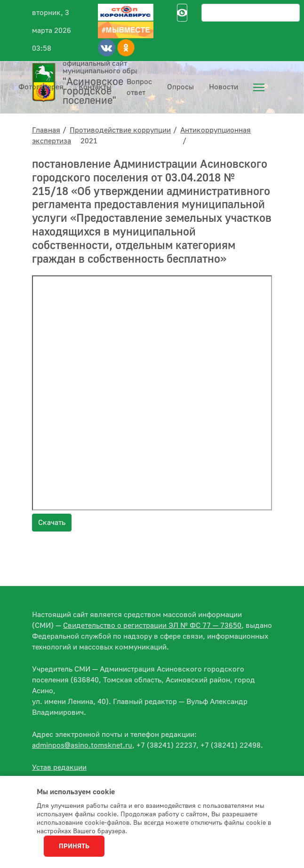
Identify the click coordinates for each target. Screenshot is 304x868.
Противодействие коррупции (120, 130)
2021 (89, 141)
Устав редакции (59, 767)
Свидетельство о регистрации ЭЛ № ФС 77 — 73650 (152, 626)
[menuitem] (259, 87)
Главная (46, 130)
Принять (74, 846)
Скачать (52, 523)
